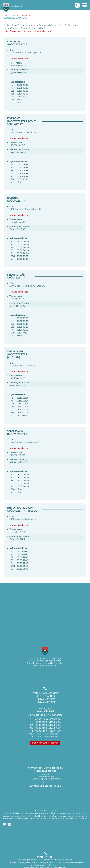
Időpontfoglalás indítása (45, 743)
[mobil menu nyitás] (85, 5)
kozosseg (9, 15)
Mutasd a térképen (19, 59)
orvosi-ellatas (23, 15)
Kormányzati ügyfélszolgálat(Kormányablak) (45, 769)
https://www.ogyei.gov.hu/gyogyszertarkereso (27, 31)
